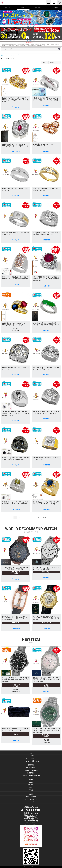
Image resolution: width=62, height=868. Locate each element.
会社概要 (31, 780)
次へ (39, 518)
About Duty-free (31, 802)
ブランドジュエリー (31, 758)
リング (17, 55)
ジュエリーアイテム (9, 55)
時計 (31, 753)
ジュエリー (31, 756)
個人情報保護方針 (31, 773)
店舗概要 (31, 782)
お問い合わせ (31, 785)
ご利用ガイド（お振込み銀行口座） (31, 776)
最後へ (45, 518)
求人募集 (31, 790)
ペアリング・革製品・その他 (31, 761)
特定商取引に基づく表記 (31, 770)
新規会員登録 (31, 765)
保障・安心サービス (31, 768)
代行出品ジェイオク (31, 797)
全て (2, 55)
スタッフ (31, 788)
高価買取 (31, 794)
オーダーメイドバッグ (31, 799)
